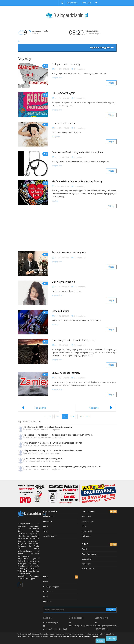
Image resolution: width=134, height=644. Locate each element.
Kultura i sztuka (88, 569)
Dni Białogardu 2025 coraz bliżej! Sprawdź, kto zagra (48, 427)
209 (65, 416)
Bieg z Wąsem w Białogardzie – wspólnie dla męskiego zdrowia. (53, 443)
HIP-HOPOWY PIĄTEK (63, 93)
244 (88, 416)
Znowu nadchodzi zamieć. (66, 373)
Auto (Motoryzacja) (89, 554)
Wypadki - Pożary (50, 536)
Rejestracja (72, 3)
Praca (84, 526)
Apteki (84, 549)
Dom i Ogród (87, 531)
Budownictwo (87, 559)
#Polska (55, 201)
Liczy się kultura (60, 311)
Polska (46, 526)
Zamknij (111, 638)
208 (58, 416)
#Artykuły (56, 136)
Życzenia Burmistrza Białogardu (69, 253)
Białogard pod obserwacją (66, 64)
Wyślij (111, 610)
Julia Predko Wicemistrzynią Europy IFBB (43, 459)
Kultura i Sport (49, 516)
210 (72, 416)
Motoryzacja (87, 516)
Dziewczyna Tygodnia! (64, 123)
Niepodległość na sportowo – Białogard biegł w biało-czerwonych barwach (59, 435)
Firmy (85, 544)
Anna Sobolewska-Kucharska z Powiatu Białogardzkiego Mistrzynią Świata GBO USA (63, 467)
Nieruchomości (88, 521)
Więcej (111, 83)
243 (81, 416)
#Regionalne (57, 78)
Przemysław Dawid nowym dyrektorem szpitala (77, 152)
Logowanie (86, 3)
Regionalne (48, 521)
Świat (45, 531)
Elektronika (86, 536)
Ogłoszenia (88, 511)
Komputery (86, 564)
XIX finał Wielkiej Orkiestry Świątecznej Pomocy (77, 181)
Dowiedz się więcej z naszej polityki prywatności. (81, 636)
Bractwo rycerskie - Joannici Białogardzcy (74, 340)
